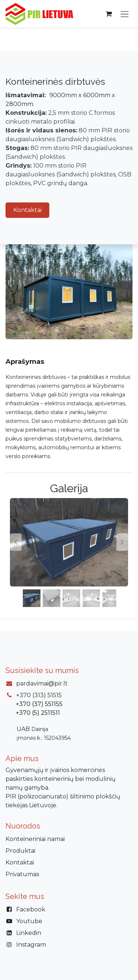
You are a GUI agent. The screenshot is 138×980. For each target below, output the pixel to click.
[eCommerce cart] (109, 14)
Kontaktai (27, 210)
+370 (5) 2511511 (38, 713)
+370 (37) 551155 (39, 704)
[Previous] (16, 542)
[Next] (122, 542)
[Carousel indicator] (32, 598)
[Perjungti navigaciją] (125, 14)
